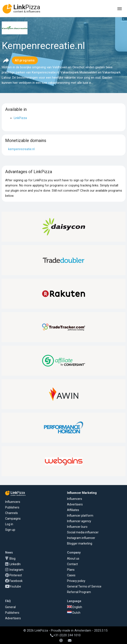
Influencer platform (80, 516)
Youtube (15, 586)
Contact (72, 564)
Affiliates (73, 510)
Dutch (74, 613)
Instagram (16, 570)
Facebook (16, 581)
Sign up (10, 530)
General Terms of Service (84, 586)
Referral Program (79, 592)
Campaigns (13, 519)
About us (73, 559)
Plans (71, 570)
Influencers (13, 502)
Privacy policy (76, 581)
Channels (11, 513)
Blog (12, 559)
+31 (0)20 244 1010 (65, 635)
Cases (71, 575)
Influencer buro (77, 527)
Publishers (12, 507)
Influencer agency (79, 521)
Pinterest (16, 575)
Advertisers (75, 504)
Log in (9, 524)
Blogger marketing (80, 543)
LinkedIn (15, 564)
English (75, 607)
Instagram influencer (81, 538)
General (10, 607)
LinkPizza (20, 118)
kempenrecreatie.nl (21, 149)
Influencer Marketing (82, 493)
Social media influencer (83, 532)
